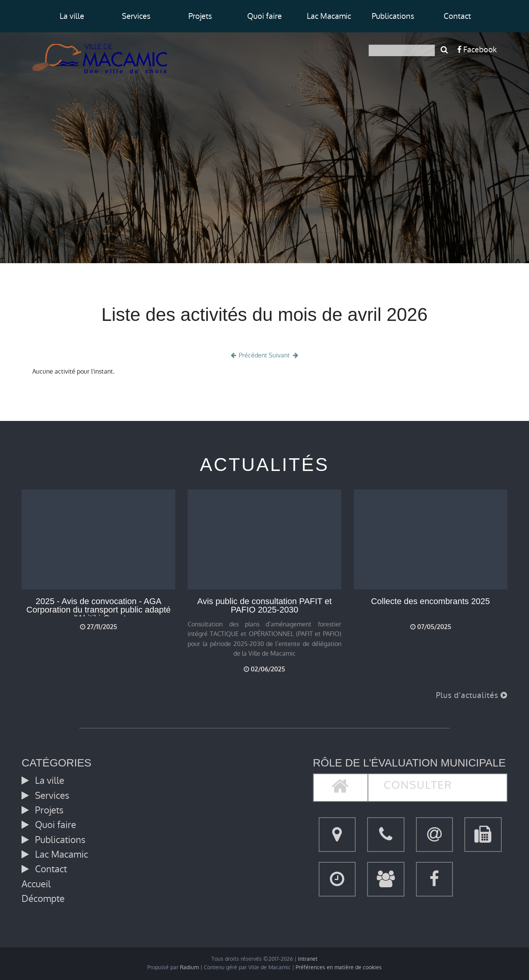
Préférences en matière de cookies (339, 967)
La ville (72, 16)
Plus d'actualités (472, 695)
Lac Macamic (329, 16)
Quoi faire (264, 16)
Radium (189, 967)
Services (136, 16)
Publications (393, 16)
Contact (457, 16)
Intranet (308, 959)
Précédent (249, 355)
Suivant (284, 355)
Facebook (477, 50)
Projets (200, 16)
